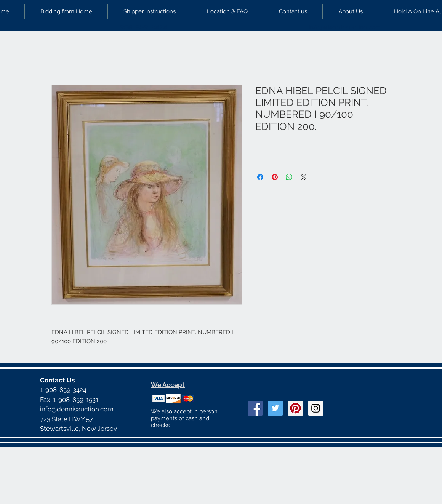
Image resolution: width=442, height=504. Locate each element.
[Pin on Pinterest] (275, 177)
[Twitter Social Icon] (275, 408)
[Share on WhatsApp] (289, 177)
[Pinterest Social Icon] (295, 408)
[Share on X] (304, 177)
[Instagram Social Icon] (316, 408)
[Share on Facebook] (260, 177)
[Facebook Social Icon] (255, 408)
